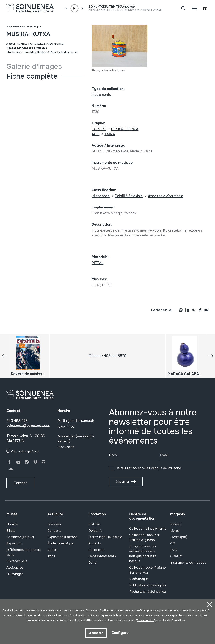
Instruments (101, 95)
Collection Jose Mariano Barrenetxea (148, 570)
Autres (52, 550)
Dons (92, 563)
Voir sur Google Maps (25, 451)
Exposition (14, 543)
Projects (95, 543)
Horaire (12, 524)
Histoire (94, 524)
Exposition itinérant (62, 537)
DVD (174, 550)
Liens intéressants (102, 556)
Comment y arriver (20, 537)
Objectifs (95, 531)
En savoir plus (145, 620)
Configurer (121, 633)
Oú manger (15, 574)
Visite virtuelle (17, 561)
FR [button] (205, 9)
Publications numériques (148, 585)
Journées (54, 524)
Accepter (96, 633)
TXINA (110, 134)
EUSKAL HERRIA (125, 129)
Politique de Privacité (165, 468)
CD (173, 543)
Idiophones (13, 52)
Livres (175, 531)
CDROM (176, 556)
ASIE (96, 134)
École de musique (60, 543)
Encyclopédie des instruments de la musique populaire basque (143, 554)
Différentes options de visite (24, 552)
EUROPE (99, 129)
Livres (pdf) (179, 537)
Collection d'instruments (148, 529)
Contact (20, 483)
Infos (51, 556)
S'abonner (123, 482)
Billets (11, 531)
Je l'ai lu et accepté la (148, 468)
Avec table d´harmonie (64, 52)
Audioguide (15, 568)
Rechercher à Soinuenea (148, 592)
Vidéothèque (139, 579)
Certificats (96, 550)
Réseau (176, 524)
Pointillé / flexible (35, 52)
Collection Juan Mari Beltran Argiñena (145, 537)
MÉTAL (98, 263)
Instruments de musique (24, 27)
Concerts (54, 531)
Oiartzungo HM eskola (105, 537)
